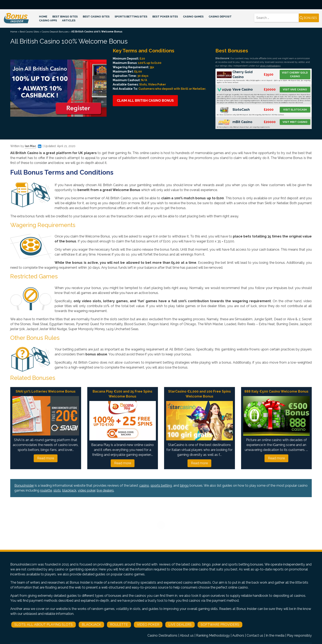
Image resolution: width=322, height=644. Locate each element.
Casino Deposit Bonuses (55, 32)
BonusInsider (24, 486)
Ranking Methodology (213, 635)
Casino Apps (48, 20)
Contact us (255, 635)
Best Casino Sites (96, 17)
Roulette (119, 625)
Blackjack (91, 625)
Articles (69, 20)
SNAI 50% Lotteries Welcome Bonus (46, 391)
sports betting (161, 486)
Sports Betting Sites (131, 17)
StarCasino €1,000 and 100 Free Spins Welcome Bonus (200, 394)
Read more (46, 458)
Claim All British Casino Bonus (145, 101)
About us (187, 635)
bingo (184, 486)
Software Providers (220, 625)
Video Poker (148, 625)
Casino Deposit (220, 17)
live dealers (105, 490)
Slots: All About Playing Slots (44, 625)
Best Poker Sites (165, 17)
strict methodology (270, 66)
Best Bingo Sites (65, 17)
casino (144, 486)
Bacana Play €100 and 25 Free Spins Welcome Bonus (122, 394)
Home (43, 17)
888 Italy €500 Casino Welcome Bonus (276, 391)
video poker (87, 490)
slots (57, 490)
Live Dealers (180, 625)
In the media (275, 635)
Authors (238, 635)
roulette (46, 490)
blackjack (69, 490)
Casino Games (193, 17)
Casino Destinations (162, 635)
